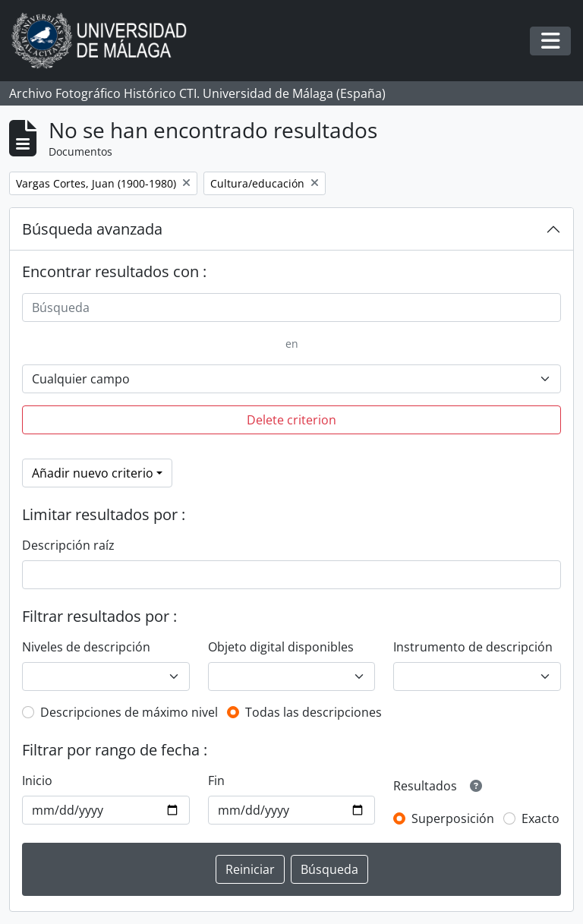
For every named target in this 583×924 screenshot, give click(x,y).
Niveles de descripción (86, 647)
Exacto (540, 818)
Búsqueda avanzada (92, 229)
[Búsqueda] (291, 307)
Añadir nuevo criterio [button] (93, 473)
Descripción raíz (68, 545)
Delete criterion (291, 420)
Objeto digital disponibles (281, 647)
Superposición (453, 818)
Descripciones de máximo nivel (129, 712)
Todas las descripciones (314, 712)
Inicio (37, 781)
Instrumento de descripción (473, 647)
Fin (216, 781)
